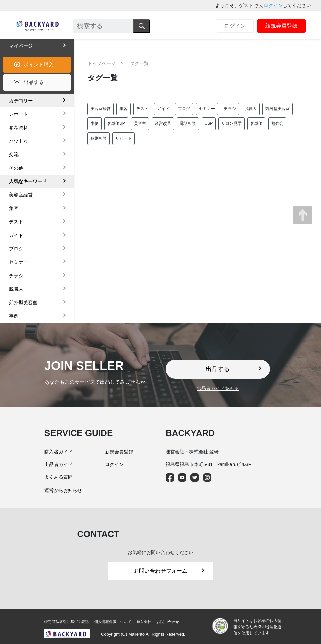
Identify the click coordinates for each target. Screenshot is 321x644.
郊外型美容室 (278, 109)
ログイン (273, 5)
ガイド (163, 109)
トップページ (102, 63)
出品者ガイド (59, 464)
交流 (14, 154)
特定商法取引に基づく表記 (67, 622)
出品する (34, 82)
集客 (123, 109)
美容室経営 (101, 109)
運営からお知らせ (63, 490)
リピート (123, 138)
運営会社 (144, 622)
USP (209, 123)
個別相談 (99, 138)
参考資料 (19, 128)
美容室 (140, 123)
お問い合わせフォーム (169, 571)
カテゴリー (21, 101)
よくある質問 (59, 477)
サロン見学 (231, 123)
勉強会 (277, 123)
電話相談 (188, 123)
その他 (16, 168)
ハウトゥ (19, 141)
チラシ (230, 109)
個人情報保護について (113, 622)
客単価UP (116, 123)
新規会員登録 (281, 26)
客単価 (256, 123)
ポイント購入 (39, 64)
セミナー (207, 109)
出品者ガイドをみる (218, 388)
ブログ (184, 109)
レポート (19, 114)
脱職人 (251, 109)
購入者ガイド (59, 452)
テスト (142, 109)
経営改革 (163, 123)
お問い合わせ (168, 622)
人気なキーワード (28, 181)
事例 (95, 123)
